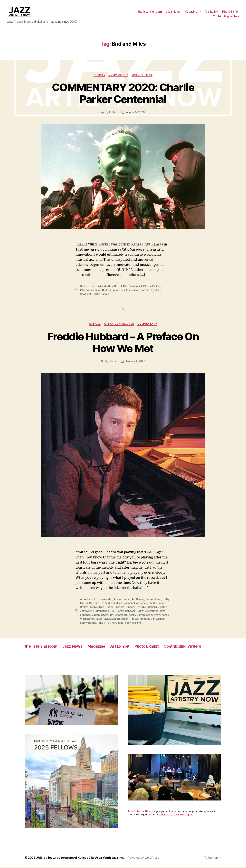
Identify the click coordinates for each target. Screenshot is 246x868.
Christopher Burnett (92, 291)
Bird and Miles (104, 287)
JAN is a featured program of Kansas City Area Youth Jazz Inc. (80, 859)
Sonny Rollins (88, 624)
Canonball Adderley (135, 604)
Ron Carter (136, 620)
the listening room (150, 12)
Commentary (118, 76)
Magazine (191, 12)
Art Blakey (138, 600)
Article (99, 76)
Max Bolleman (120, 620)
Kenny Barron (137, 616)
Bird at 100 (121, 287)
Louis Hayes (103, 620)
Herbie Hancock (126, 612)
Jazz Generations (147, 612)
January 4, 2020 (135, 362)
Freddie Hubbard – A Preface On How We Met (123, 343)
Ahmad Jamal (122, 600)
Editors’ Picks (142, 76)
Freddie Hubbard (125, 608)
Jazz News (173, 12)
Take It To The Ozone (110, 624)
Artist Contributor (119, 325)
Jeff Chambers (118, 616)
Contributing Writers (226, 17)
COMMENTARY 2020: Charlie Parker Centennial (123, 94)
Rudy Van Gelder (154, 620)
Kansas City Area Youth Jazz (175, 816)
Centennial (135, 287)
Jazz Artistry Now (139, 812)
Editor (113, 113)
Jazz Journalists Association (122, 291)
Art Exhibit (211, 12)
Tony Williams (133, 624)
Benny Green (153, 600)
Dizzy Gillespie (89, 608)
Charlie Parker (152, 287)
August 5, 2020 (135, 113)
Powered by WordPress (143, 859)
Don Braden (106, 608)
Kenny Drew (153, 616)
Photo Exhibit (231, 12)
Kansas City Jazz (151, 291)
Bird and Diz (87, 287)
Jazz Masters (100, 616)
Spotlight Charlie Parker (94, 295)
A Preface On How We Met (96, 600)
